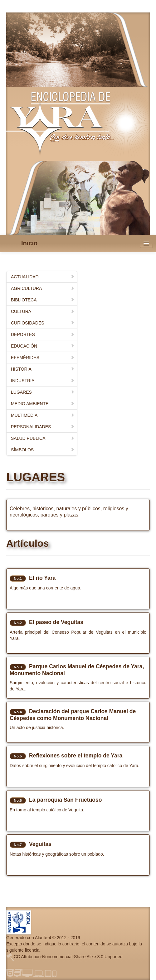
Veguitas (40, 844)
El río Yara (42, 578)
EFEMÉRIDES (43, 358)
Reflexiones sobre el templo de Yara (76, 756)
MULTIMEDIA (43, 415)
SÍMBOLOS (43, 450)
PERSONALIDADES (43, 427)
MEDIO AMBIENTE (43, 404)
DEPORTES (43, 334)
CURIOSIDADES (43, 323)
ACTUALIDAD (43, 277)
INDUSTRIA (43, 381)
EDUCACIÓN (43, 346)
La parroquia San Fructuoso (65, 800)
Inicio (29, 243)
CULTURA (43, 311)
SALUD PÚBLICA (43, 438)
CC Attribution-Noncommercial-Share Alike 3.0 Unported (68, 957)
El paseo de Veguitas (56, 622)
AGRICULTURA (43, 288)
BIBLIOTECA (43, 300)
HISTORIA (43, 369)
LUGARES (43, 392)
